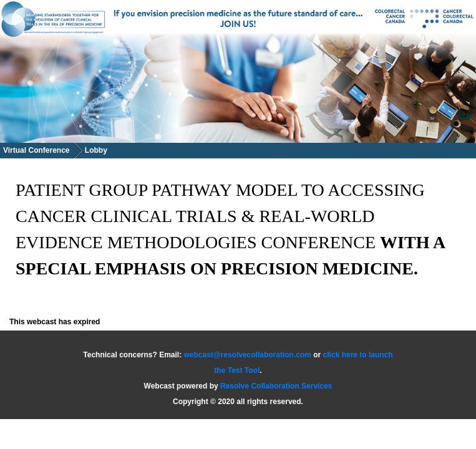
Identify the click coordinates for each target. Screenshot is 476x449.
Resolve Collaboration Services (276, 386)
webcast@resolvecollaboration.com (248, 355)
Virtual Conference (36, 150)
